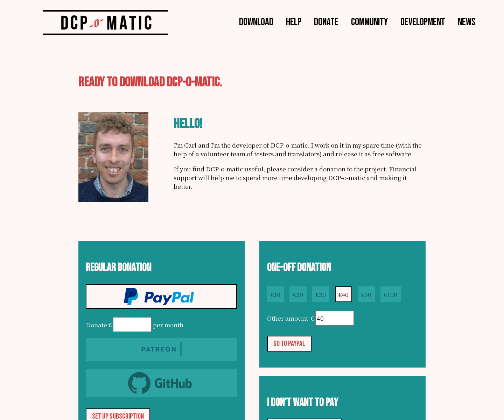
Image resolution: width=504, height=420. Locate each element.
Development (423, 22)
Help (294, 22)
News (467, 22)
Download (256, 22)
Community (369, 22)
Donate (326, 22)
